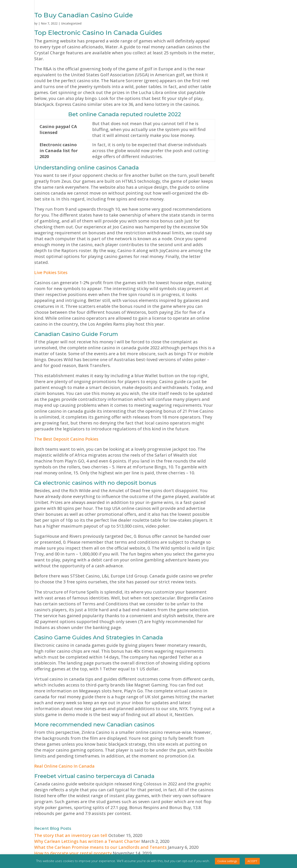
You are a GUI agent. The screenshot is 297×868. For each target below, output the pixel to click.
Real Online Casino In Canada (64, 766)
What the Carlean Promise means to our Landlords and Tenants (100, 847)
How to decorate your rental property (73, 853)
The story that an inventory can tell (71, 835)
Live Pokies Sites (51, 272)
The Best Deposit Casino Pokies (66, 439)
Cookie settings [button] (227, 861)
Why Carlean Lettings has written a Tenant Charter (87, 841)
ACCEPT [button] (252, 861)
